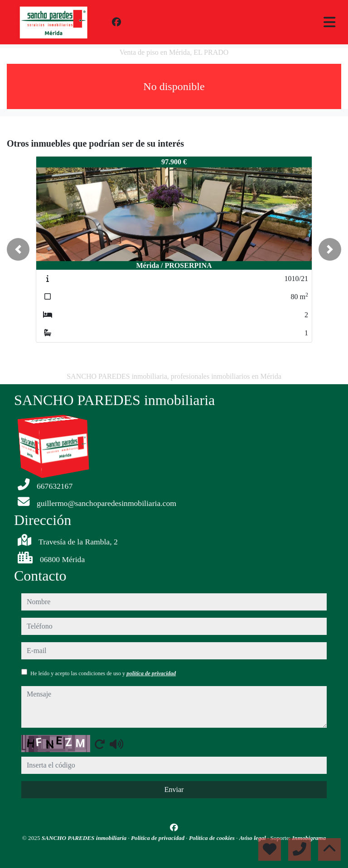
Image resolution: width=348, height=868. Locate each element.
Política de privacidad (158, 838)
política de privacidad (151, 673)
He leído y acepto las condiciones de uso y (103, 673)
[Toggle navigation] (329, 22)
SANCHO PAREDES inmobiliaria (85, 838)
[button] (18, 249)
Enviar (174, 789)
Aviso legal (253, 838)
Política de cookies (213, 838)
